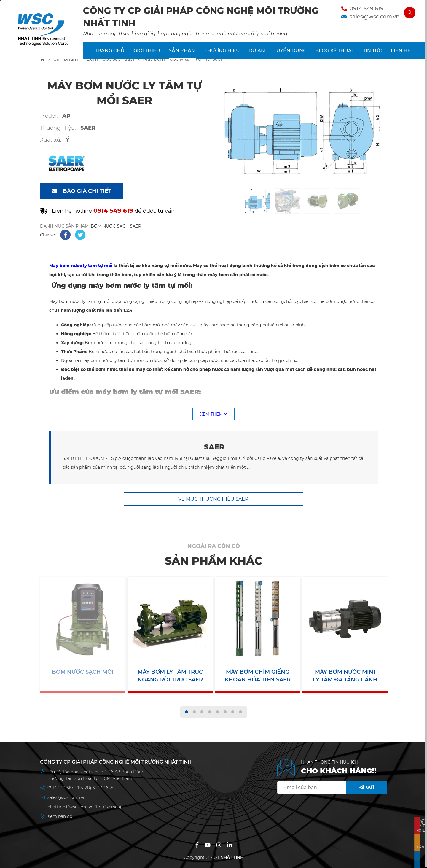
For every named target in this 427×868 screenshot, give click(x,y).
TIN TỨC (373, 53)
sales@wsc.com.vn (371, 18)
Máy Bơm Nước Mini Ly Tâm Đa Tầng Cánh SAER (345, 676)
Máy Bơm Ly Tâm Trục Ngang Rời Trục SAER (170, 676)
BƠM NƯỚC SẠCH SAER (116, 226)
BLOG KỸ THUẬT (335, 53)
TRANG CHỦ (110, 53)
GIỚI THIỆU (147, 53)
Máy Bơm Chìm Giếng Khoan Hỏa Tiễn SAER (258, 676)
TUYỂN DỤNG (290, 53)
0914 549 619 (363, 10)
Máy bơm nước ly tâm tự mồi (81, 266)
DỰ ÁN (257, 53)
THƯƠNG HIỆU (222, 53)
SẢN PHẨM (182, 53)
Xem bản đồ (60, 815)
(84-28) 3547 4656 (95, 786)
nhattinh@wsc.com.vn (70, 805)
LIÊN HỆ (401, 53)
